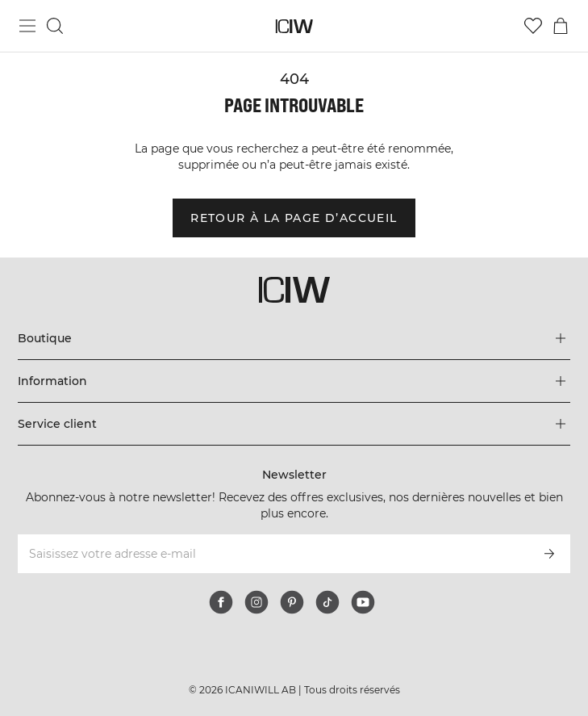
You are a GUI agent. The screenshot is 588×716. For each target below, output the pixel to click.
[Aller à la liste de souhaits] (533, 26)
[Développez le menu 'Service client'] (294, 424)
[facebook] (221, 602)
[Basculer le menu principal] (27, 26)
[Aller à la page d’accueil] (294, 26)
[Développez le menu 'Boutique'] (294, 338)
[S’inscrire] (549, 554)
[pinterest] (292, 602)
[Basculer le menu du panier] (561, 26)
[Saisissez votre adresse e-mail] (272, 554)
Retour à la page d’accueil (294, 218)
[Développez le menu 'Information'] (294, 381)
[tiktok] (327, 602)
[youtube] (363, 602)
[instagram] (256, 602)
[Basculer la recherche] (55, 26)
